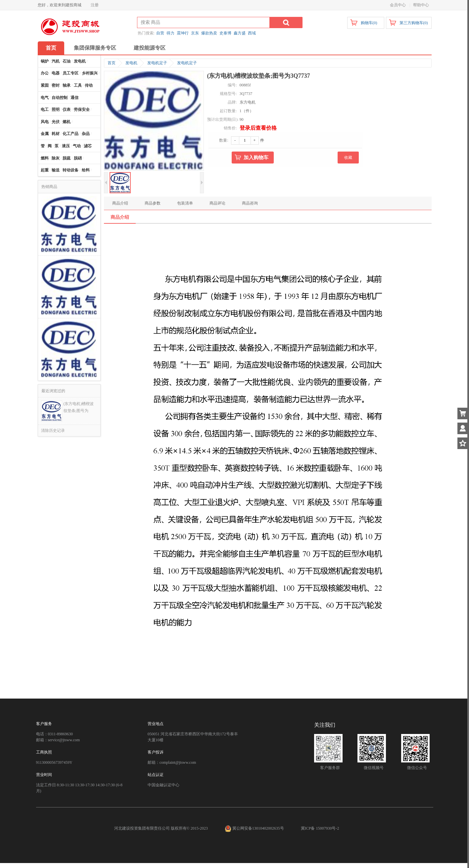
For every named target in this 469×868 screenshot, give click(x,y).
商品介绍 (120, 203)
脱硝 (78, 158)
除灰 (56, 158)
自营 (160, 33)
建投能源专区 (150, 48)
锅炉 (45, 61)
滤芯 (88, 146)
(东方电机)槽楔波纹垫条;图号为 (79, 407)
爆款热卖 (209, 33)
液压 (66, 146)
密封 (56, 85)
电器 (56, 73)
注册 (95, 5)
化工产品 (70, 134)
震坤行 (183, 33)
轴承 (67, 85)
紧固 (45, 85)
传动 (89, 85)
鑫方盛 (240, 33)
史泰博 (225, 33)
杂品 (86, 134)
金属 (45, 134)
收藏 (348, 158)
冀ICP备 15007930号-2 (320, 828)
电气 (45, 98)
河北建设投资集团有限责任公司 (142, 828)
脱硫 (67, 158)
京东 (195, 33)
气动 (77, 146)
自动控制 (60, 98)
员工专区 (70, 73)
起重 (45, 170)
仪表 (67, 110)
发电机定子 (157, 63)
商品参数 (153, 203)
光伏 (56, 122)
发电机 (80, 61)
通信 (74, 98)
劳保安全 (82, 110)
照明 (56, 110)
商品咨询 (250, 203)
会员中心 (398, 5)
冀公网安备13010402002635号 (255, 828)
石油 (67, 61)
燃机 (67, 122)
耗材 (56, 134)
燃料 (45, 158)
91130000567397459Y (54, 762)
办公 (45, 73)
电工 (45, 110)
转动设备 (70, 170)
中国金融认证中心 (164, 785)
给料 (86, 170)
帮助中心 (421, 5)
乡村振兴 (90, 73)
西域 (252, 33)
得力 (170, 33)
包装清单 (185, 203)
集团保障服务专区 (95, 48)
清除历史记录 (53, 431)
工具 (78, 85)
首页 (51, 48)
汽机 (56, 61)
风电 (45, 122)
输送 (56, 170)
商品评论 (217, 203)
